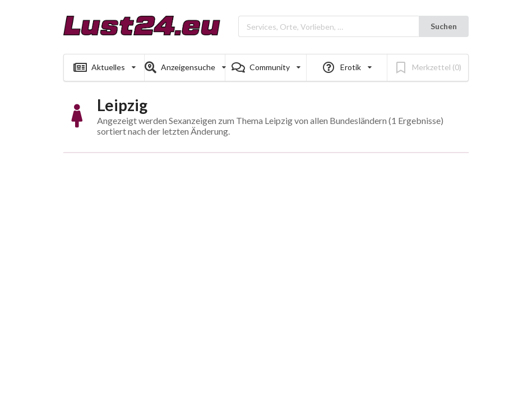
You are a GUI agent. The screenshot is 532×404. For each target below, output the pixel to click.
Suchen (444, 26)
